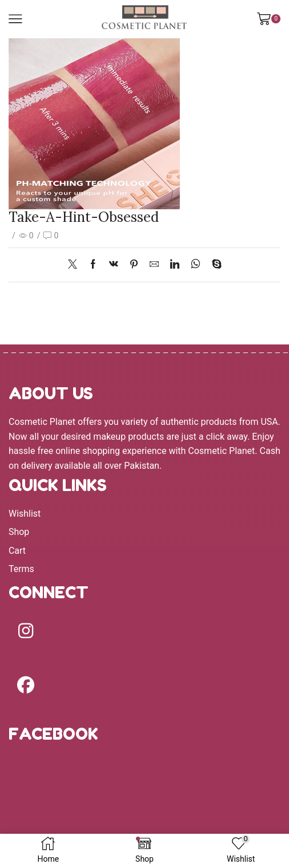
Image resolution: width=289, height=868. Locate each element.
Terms (21, 569)
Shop (19, 532)
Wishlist (25, 514)
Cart (17, 551)
